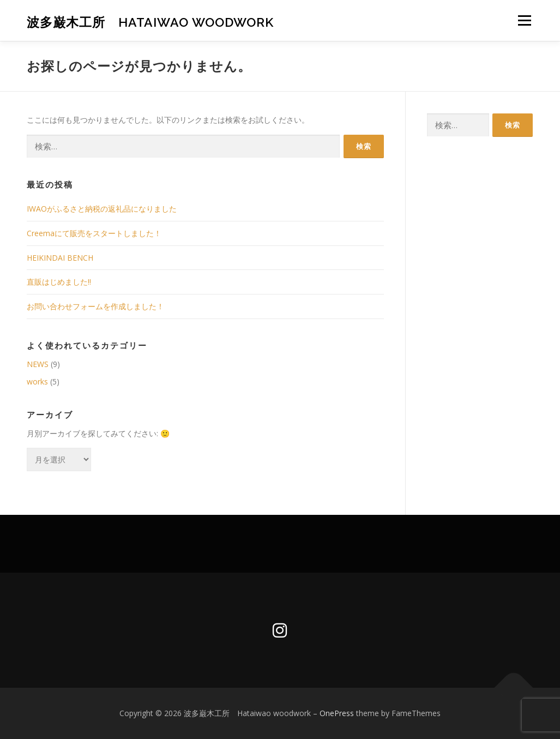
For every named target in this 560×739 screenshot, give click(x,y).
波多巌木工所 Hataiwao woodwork (150, 22)
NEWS (38, 364)
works (37, 381)
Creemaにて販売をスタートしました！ (94, 233)
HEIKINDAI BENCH (60, 258)
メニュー (524, 20)
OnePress (337, 713)
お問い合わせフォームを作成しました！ (95, 306)
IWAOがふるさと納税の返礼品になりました (102, 209)
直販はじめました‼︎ (59, 282)
